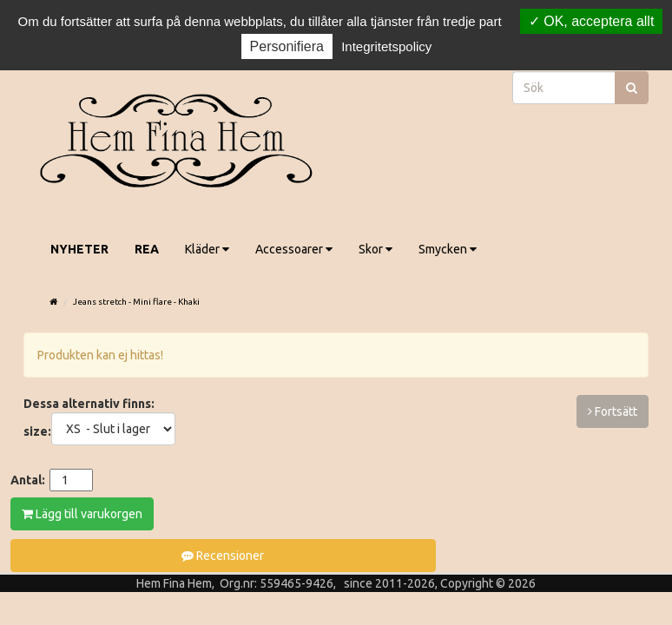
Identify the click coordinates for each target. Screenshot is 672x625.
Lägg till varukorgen (82, 514)
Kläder (207, 249)
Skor (376, 249)
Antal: (28, 480)
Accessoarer (294, 249)
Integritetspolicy (386, 46)
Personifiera (287, 46)
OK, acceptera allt (592, 21)
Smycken (448, 249)
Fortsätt (613, 411)
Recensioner (223, 556)
